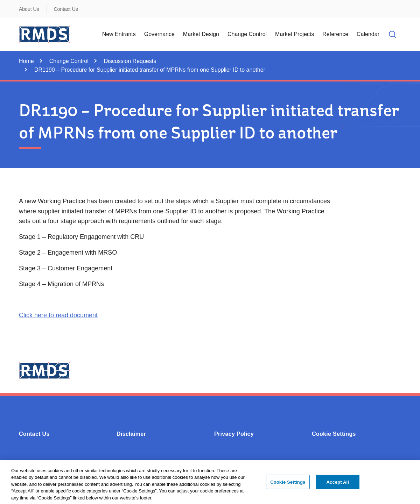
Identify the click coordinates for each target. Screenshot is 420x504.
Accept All (338, 484)
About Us (29, 9)
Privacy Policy (234, 434)
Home (26, 61)
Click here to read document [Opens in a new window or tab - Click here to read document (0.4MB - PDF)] (58, 315)
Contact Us (66, 9)
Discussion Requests (130, 61)
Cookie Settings (334, 434)
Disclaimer (131, 434)
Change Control (69, 61)
